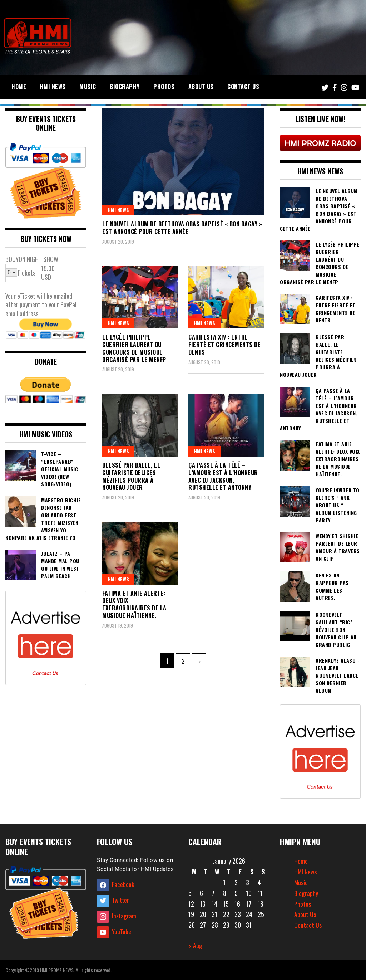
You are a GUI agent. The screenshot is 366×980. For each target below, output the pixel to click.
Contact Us (243, 87)
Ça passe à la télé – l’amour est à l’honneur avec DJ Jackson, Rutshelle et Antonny (223, 476)
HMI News (53, 87)
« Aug (195, 945)
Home (19, 87)
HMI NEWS (118, 210)
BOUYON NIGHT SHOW (32, 259)
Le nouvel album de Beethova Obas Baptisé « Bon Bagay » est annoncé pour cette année (182, 228)
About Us (201, 87)
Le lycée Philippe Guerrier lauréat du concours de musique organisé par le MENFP (134, 348)
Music (88, 87)
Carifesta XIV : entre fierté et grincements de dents (224, 345)
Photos (164, 87)
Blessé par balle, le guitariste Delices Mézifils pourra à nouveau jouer (131, 476)
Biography (125, 87)
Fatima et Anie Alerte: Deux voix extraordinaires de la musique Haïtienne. (134, 604)
